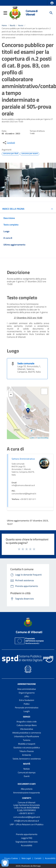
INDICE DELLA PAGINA (13, 209)
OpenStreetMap (43, 438)
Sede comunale (26, 363)
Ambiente (27, 755)
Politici (27, 704)
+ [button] (11, 390)
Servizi (27, 717)
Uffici (27, 696)
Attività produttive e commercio (27, 733)
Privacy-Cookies (11, 858)
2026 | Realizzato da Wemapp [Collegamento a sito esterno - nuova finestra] (28, 866)
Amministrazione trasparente (27, 793)
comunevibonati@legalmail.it (27, 817)
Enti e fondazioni (27, 700)
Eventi (27, 776)
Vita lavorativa (27, 729)
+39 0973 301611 (27, 813)
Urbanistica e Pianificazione (27, 736)
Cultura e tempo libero (27, 725)
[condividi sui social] (9, 143)
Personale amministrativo (27, 708)
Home (4, 25)
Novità (12, 25)
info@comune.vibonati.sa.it (27, 821)
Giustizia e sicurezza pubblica (27, 747)
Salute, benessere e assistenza (27, 759)
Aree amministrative (27, 689)
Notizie (27, 769)
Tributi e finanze (27, 751)
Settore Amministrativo (23, 459)
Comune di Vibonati (32, 13)
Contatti (27, 798)
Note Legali (26, 858)
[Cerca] (51, 13)
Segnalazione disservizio (27, 842)
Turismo (27, 740)
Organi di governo (27, 693)
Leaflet (32, 438)
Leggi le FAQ (27, 838)
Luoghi (27, 711)
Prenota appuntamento (27, 834)
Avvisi (21, 25)
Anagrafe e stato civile (27, 722)
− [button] (11, 395)
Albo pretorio (27, 789)
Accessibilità (27, 845)
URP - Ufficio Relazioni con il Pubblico (27, 824)
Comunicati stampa (27, 772)
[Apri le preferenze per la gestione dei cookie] (5, 863)
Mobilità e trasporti (27, 744)
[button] (52, 3)
